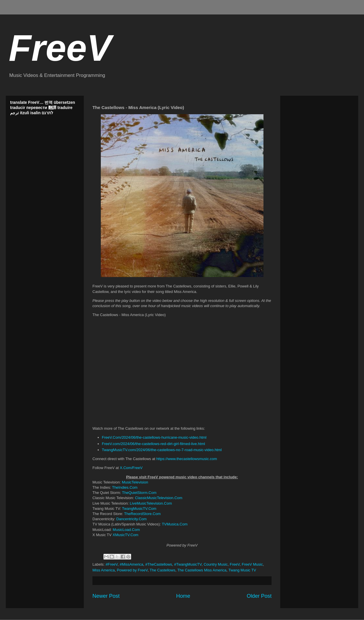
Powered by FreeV (132, 570)
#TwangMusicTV (188, 564)
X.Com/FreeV (131, 468)
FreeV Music (252, 564)
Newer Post (106, 596)
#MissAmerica (131, 564)
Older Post (259, 596)
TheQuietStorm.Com (139, 493)
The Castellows (162, 570)
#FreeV (112, 564)
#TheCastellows (159, 564)
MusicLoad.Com (126, 530)
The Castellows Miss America (202, 570)
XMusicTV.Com (126, 535)
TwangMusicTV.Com (139, 509)
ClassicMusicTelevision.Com (159, 498)
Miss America (104, 570)
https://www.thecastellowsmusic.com (187, 459)
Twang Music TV (242, 570)
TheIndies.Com (125, 487)
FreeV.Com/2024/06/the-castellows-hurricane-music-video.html (154, 437)
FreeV (60, 48)
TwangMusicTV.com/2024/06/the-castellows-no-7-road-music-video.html (162, 450)
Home (183, 596)
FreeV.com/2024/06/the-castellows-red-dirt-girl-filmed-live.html (154, 444)
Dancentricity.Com (131, 519)
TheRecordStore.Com (142, 514)
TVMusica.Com (175, 524)
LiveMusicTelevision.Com (151, 503)
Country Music (216, 564)
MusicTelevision (135, 482)
